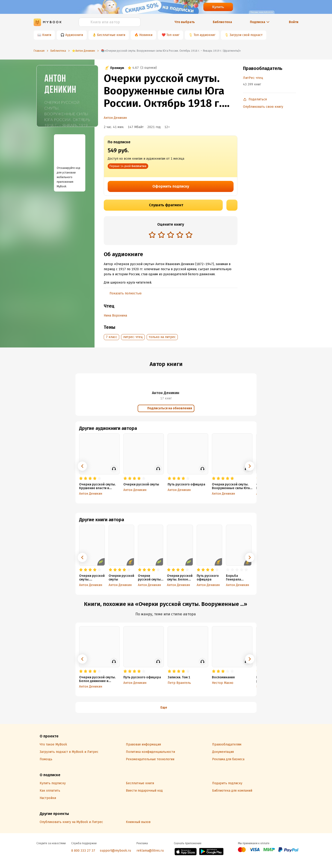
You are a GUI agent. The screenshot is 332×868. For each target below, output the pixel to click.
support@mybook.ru (115, 851)
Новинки (146, 35)
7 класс (111, 337)
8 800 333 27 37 (83, 851)
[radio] (152, 235)
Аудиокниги (74, 35)
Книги (47, 35)
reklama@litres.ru (150, 851)
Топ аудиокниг (205, 35)
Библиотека (222, 22)
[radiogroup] (171, 235)
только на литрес (162, 337)
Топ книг (173, 35)
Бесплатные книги (111, 35)
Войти (294, 22)
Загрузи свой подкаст (246, 35)
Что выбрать (185, 22)
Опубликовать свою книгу (263, 107)
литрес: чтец (133, 337)
